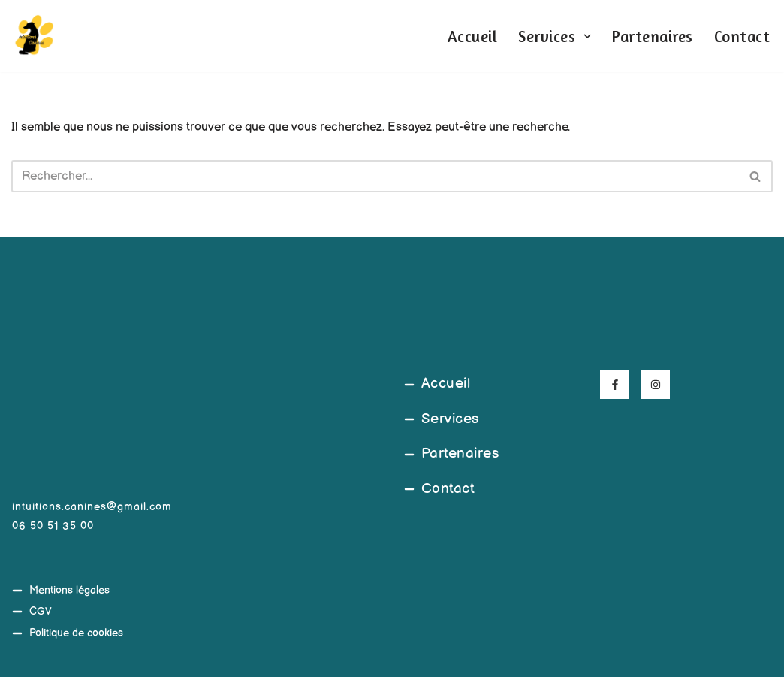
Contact (742, 36)
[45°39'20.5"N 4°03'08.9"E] (294, 485)
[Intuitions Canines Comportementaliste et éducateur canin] (34, 36)
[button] (587, 36)
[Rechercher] (375, 176)
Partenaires (653, 36)
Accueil (473, 36)
